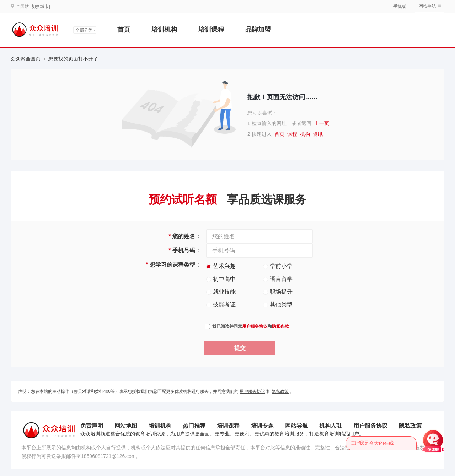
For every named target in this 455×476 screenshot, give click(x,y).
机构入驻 (331, 426)
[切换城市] (40, 6)
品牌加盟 (258, 30)
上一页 (322, 123)
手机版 (400, 6)
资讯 (318, 134)
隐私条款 (280, 326)
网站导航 (427, 6)
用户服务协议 (255, 326)
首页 (124, 30)
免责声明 (92, 426)
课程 (292, 134)
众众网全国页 (26, 59)
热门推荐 (194, 426)
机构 (305, 134)
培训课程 (211, 30)
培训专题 (262, 426)
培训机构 (164, 30)
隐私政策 (280, 391)
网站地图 (126, 426)
